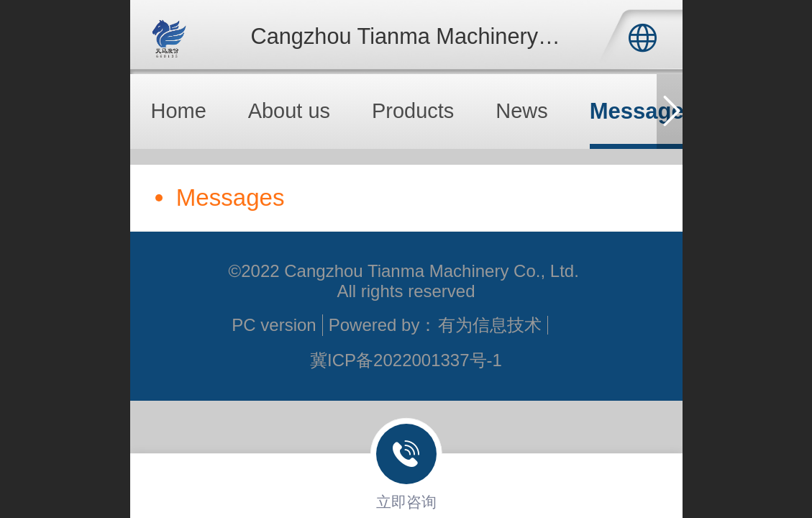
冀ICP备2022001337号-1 (406, 360)
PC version (274, 325)
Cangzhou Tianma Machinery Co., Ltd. (439, 36)
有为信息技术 (490, 325)
